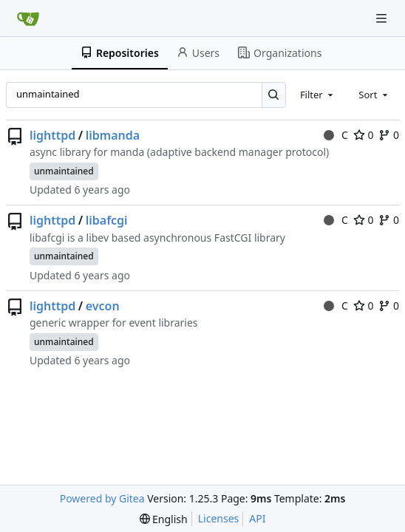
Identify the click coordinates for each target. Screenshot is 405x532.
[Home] (28, 18)
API (257, 518)
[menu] (164, 519)
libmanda (113, 135)
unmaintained (64, 171)
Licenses (219, 518)
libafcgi (107, 220)
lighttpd (52, 135)
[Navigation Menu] (383, 18)
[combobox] (318, 95)
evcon (103, 306)
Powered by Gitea (102, 498)
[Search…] (274, 95)
